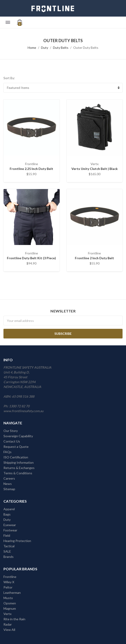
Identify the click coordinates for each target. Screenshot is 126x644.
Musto (8, 598)
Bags (7, 514)
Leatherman (12, 593)
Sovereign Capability (18, 436)
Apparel (9, 509)
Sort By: (9, 78)
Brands (9, 557)
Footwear (10, 530)
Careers (9, 478)
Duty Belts (61, 48)
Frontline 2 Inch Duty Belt (94, 258)
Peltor (8, 587)
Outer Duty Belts (86, 48)
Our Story (11, 431)
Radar (8, 624)
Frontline (10, 577)
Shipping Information (19, 462)
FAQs (7, 452)
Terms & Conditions (18, 473)
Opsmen (10, 603)
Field (7, 535)
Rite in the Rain (14, 619)
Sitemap (9, 489)
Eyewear (10, 525)
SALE (7, 551)
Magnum (10, 608)
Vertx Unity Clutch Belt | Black (95, 169)
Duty (45, 48)
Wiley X (9, 582)
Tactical (9, 546)
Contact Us (12, 441)
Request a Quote (16, 447)
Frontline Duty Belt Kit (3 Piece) (31, 258)
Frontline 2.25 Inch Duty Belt (31, 169)
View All (9, 630)
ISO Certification (16, 457)
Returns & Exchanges (19, 468)
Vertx (7, 614)
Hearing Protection (17, 541)
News (8, 484)
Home (32, 48)
